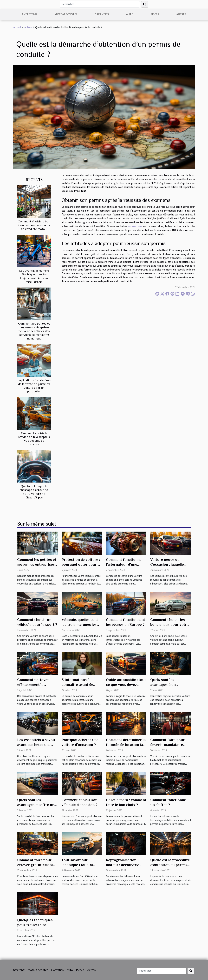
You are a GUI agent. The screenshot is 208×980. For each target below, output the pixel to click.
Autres (181, 14)
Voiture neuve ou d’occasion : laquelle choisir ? (167, 564)
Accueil (17, 27)
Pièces (155, 14)
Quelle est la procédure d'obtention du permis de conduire (170, 865)
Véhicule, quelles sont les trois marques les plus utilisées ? (80, 624)
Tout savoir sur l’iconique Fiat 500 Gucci (77, 865)
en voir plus (135, 226)
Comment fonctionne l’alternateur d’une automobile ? (124, 564)
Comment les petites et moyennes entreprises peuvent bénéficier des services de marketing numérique (34, 331)
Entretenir (30, 14)
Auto (130, 14)
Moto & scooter (66, 14)
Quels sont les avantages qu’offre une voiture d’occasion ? (37, 805)
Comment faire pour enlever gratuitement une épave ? (35, 865)
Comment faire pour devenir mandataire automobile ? (167, 745)
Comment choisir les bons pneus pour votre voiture (169, 624)
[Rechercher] (100, 4)
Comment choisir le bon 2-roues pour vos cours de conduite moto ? (34, 225)
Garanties (102, 14)
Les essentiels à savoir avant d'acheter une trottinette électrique (36, 745)
